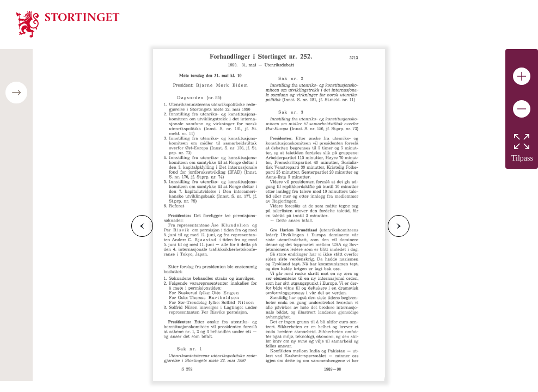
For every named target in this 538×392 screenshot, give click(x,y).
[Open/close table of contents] (16, 93)
